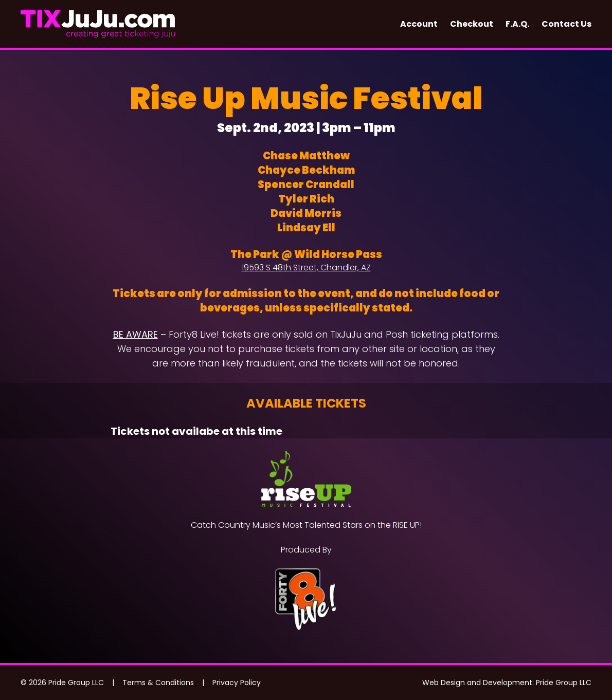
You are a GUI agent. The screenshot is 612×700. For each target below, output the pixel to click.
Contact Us (566, 24)
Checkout (472, 24)
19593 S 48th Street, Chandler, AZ (306, 268)
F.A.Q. (517, 24)
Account (419, 24)
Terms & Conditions (158, 683)
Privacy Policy (237, 683)
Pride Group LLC (564, 683)
